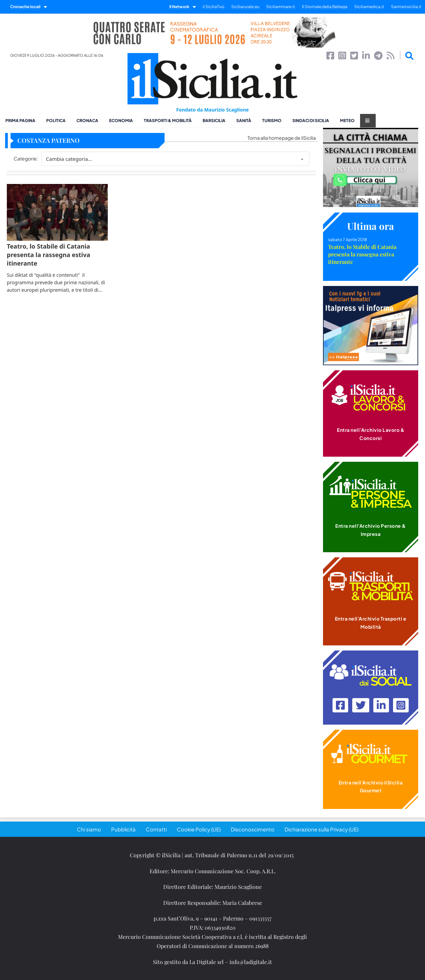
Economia (121, 121)
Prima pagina (20, 121)
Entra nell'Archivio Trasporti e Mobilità (371, 623)
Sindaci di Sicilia (311, 121)
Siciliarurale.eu (245, 7)
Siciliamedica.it (369, 7)
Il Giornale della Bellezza (325, 7)
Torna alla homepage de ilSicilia (282, 138)
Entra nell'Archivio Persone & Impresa (371, 530)
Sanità (244, 121)
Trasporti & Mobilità (168, 121)
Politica (56, 121)
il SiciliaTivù (214, 7)
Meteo (347, 121)
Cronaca (87, 121)
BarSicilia (214, 121)
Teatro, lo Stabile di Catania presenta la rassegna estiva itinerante (362, 254)
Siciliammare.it (281, 7)
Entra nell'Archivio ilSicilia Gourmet (371, 787)
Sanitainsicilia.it (406, 7)
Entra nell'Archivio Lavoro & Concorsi (371, 434)
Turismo (272, 121)
